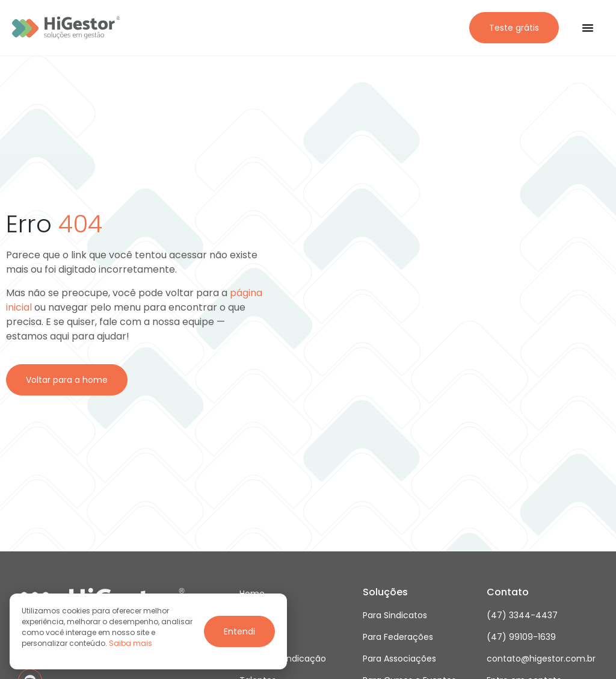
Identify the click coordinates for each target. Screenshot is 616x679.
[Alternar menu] (588, 28)
